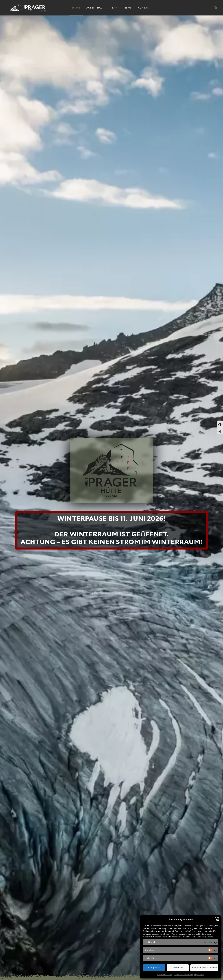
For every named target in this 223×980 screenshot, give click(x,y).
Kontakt (144, 8)
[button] (217, 919)
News (128, 8)
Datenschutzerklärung (183, 975)
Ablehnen (178, 968)
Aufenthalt (95, 8)
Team (114, 8)
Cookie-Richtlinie (165, 975)
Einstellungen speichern (204, 968)
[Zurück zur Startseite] (28, 8)
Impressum (199, 975)
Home (76, 8)
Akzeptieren (154, 968)
